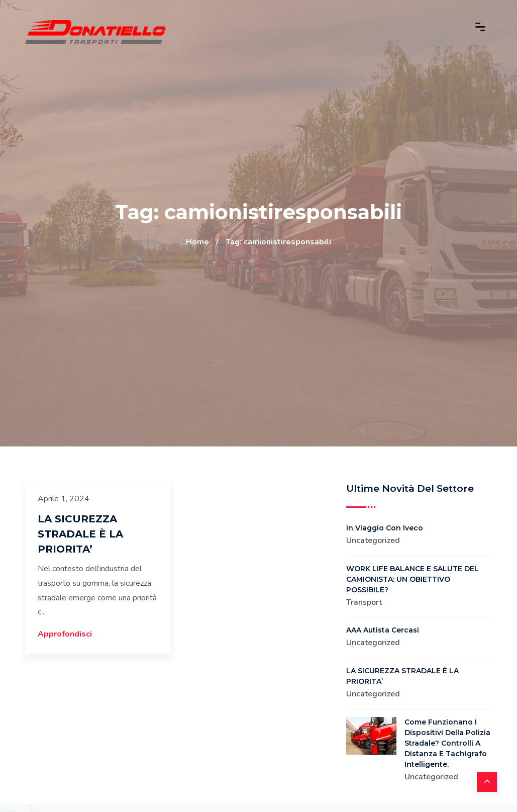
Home (197, 242)
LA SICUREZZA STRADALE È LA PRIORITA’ (80, 534)
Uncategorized (373, 540)
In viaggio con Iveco (385, 528)
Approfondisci (65, 634)
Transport (364, 602)
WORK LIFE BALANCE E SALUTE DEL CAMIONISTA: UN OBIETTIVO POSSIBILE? (412, 579)
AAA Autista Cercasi (383, 630)
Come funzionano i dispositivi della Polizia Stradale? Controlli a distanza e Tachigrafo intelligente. (447, 743)
